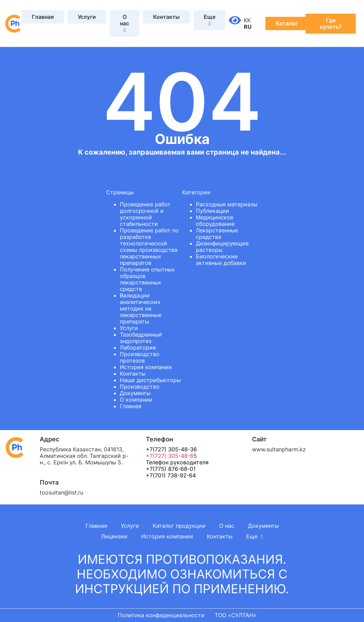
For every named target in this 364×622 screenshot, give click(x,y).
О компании (136, 400)
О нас (227, 526)
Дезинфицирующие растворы (222, 247)
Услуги (87, 17)
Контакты (166, 17)
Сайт (259, 439)
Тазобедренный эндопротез (141, 338)
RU (248, 27)
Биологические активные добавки (221, 260)
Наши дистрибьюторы (150, 380)
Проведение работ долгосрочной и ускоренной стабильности (145, 214)
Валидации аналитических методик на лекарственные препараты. (141, 308)
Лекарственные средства (217, 234)
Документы (135, 393)
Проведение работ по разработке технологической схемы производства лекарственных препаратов (149, 247)
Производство (140, 387)
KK (247, 20)
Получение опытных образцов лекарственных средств (147, 279)
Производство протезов (140, 357)
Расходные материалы (227, 204)
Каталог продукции (179, 526)
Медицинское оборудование (215, 221)
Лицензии (114, 536)
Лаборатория (138, 347)
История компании (146, 367)
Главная (43, 17)
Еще (255, 536)
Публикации (212, 211)
